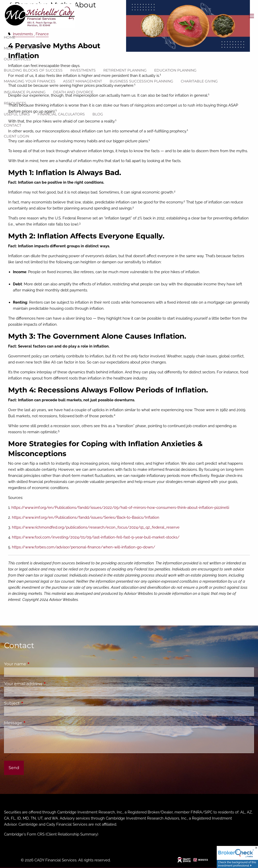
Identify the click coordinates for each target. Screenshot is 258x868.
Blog (98, 114)
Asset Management (83, 81)
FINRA (196, 812)
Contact (13, 125)
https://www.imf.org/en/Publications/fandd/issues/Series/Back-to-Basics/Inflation (86, 517)
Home (9, 37)
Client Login (16, 136)
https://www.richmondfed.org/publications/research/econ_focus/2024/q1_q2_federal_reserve (96, 527)
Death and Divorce (73, 92)
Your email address (44, 684)
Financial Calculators (61, 114)
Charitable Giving (199, 81)
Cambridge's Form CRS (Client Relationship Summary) (51, 834)
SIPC (208, 812)
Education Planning (175, 70)
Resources (15, 103)
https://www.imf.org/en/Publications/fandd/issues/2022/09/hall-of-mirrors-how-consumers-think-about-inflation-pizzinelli (120, 508)
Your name (36, 664)
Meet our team (19, 48)
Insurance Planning (25, 92)
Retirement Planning (125, 70)
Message (34, 723)
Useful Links (17, 114)
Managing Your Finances (30, 81)
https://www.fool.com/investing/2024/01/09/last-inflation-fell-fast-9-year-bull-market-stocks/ (96, 537)
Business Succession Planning (141, 81)
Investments (83, 70)
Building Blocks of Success (33, 70)
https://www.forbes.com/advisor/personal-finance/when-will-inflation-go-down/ (84, 547)
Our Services (17, 59)
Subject (33, 703)
